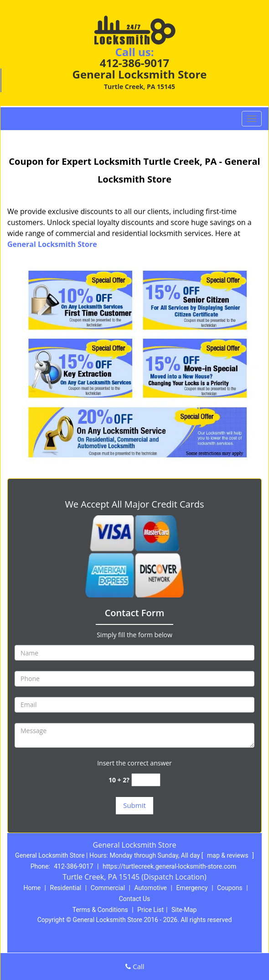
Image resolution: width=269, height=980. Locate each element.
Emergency (192, 888)
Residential (66, 888)
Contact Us (135, 899)
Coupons (230, 888)
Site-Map (184, 910)
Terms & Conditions (100, 910)
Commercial (108, 888)
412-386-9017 (135, 63)
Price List (150, 910)
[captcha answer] (146, 780)
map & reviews (228, 855)
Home (32, 888)
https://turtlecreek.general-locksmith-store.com (169, 866)
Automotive (150, 888)
